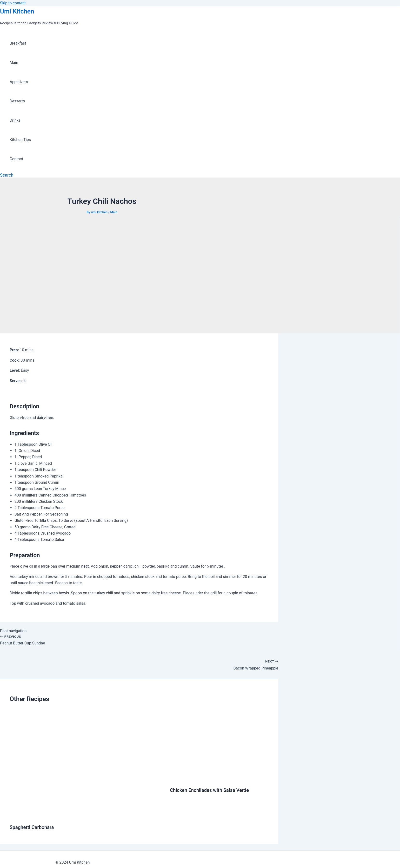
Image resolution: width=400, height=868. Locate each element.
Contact (16, 159)
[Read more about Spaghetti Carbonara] (87, 816)
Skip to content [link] (13, 3)
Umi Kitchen (17, 11)
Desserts (17, 101)
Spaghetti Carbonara (32, 827)
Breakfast (18, 43)
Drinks (15, 120)
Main (14, 63)
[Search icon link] (7, 175)
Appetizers (19, 82)
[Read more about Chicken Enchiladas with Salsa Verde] (219, 779)
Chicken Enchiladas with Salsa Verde (209, 790)
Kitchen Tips (20, 140)
